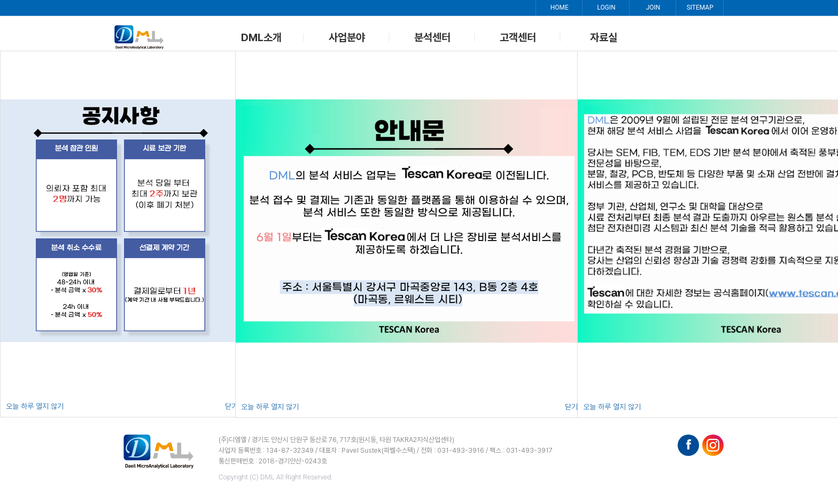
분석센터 (432, 37)
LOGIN (606, 8)
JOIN (653, 8)
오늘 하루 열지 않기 (35, 406)
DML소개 (261, 37)
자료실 (604, 37)
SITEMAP (700, 8)
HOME (558, 8)
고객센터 (518, 37)
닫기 (231, 406)
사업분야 (347, 37)
